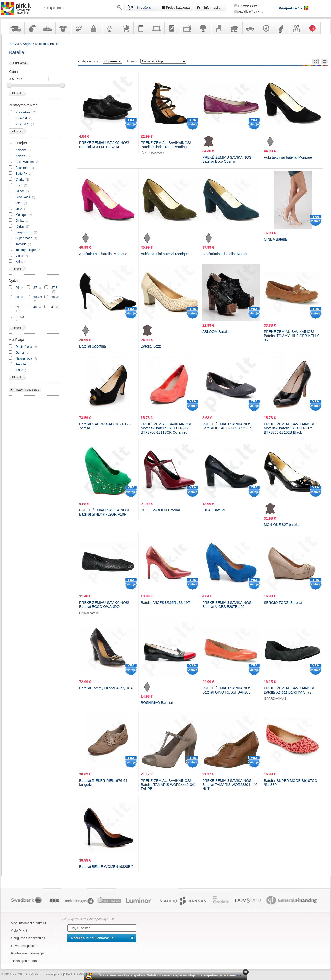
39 (53, 297)
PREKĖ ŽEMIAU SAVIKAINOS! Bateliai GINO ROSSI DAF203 (227, 690)
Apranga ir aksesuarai (63, 28)
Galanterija (94, 28)
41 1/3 (20, 317)
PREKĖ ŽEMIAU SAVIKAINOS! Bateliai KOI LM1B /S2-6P (104, 145)
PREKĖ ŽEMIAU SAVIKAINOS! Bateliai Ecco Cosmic (227, 159)
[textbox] (82, 8)
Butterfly (22, 174)
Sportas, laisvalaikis (266, 28)
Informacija (212, 8)
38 (17, 297)
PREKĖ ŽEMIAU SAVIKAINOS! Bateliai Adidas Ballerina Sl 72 (289, 690)
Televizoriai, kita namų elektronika (188, 28)
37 (35, 288)
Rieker (20, 226)
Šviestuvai (203, 28)
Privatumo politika (24, 946)
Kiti (18, 262)
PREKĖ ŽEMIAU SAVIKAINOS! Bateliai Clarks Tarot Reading (166, 145)
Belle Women (25, 162)
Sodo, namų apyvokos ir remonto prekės (234, 28)
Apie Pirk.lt (19, 931)
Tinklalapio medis (24, 961)
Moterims (41, 44)
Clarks (20, 180)
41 (53, 307)
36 (17, 288)
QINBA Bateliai (276, 239)
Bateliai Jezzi (151, 346)
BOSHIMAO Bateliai (157, 703)
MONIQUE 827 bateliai (282, 525)
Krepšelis (144, 8)
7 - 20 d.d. (22, 124)
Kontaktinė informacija (28, 953)
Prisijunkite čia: (292, 8)
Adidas (20, 156)
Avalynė (48, 28)
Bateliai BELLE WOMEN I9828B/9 (106, 867)
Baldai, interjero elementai (219, 28)
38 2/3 (38, 297)
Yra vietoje (23, 112)
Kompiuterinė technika (157, 28)
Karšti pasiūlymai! (314, 28)
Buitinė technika (172, 28)
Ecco (19, 185)
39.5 (19, 307)
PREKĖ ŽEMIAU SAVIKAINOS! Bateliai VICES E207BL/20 (227, 605)
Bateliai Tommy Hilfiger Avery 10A (106, 688)
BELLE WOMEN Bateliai (160, 510)
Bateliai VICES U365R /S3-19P (166, 603)
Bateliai (55, 44)
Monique (21, 215)
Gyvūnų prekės (281, 28)
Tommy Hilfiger (26, 250)
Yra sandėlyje (16, 28)
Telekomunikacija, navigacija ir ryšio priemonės (141, 28)
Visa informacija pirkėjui (29, 923)
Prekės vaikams (125, 28)
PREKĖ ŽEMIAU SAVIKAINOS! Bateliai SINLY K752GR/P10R (104, 512)
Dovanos (297, 28)
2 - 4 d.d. (22, 118)
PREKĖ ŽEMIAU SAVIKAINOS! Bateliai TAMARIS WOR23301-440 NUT (230, 785)
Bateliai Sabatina (93, 346)
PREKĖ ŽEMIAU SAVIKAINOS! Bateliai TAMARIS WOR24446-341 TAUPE (168, 785)
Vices (19, 256)
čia (239, 975)
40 (35, 307)
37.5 (54, 288)
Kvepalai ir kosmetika (32, 28)
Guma (20, 353)
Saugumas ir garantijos (28, 938)
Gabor (20, 191)
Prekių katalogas (178, 8)
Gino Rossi (23, 197)
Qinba (20, 221)
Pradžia (14, 44)
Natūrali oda (24, 358)
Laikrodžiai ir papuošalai (110, 28)
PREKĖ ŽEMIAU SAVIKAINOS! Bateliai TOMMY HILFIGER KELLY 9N (291, 336)
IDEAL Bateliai (214, 510)
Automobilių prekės (250, 28)
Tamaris (21, 244)
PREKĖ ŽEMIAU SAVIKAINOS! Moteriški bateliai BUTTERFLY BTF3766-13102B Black (289, 428)
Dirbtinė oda (24, 347)
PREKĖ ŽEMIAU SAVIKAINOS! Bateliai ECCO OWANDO (104, 605)
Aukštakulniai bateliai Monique (288, 157)
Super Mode (24, 238)
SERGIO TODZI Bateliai (283, 603)
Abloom (21, 150)
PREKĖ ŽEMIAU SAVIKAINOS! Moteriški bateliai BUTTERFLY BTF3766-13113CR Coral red (166, 428)
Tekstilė (21, 364)
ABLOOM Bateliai (216, 332)
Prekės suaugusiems (79, 28)
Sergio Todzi (24, 232)
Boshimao (22, 168)
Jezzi (19, 209)
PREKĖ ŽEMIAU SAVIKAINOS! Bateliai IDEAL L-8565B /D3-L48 (228, 426)
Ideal (19, 203)
